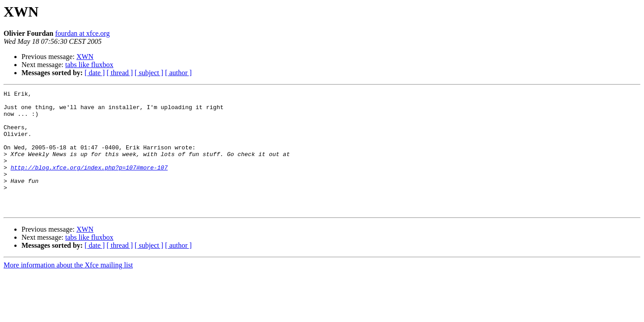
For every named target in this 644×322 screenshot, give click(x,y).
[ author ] (179, 73)
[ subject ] (149, 73)
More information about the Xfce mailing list (68, 289)
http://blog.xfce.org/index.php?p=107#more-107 (89, 183)
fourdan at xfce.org (82, 33)
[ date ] (95, 73)
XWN (85, 57)
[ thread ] (120, 73)
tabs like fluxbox (90, 65)
